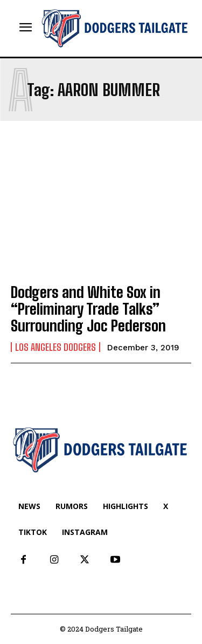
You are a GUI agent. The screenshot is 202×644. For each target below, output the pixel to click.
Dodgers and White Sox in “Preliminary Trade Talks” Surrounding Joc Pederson (88, 309)
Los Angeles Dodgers (55, 347)
